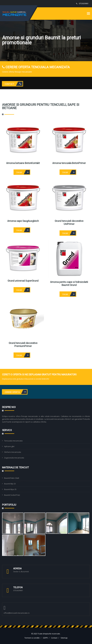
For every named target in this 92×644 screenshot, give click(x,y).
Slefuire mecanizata (13, 452)
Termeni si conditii (32, 638)
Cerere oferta (16, 392)
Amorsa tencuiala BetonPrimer (69, 163)
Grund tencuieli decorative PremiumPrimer (23, 345)
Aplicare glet (9, 446)
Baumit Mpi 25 (10, 484)
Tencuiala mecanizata (13, 441)
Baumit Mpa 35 (10, 489)
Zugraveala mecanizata (14, 458)
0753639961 (84, 4)
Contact (14, 84)
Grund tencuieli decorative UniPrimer (69, 222)
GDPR (45, 638)
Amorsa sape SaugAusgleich (23, 221)
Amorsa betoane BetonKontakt (23, 163)
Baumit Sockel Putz (12, 495)
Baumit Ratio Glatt (12, 478)
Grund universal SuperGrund (23, 281)
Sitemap (64, 638)
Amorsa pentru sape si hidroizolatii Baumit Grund (69, 283)
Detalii (23, 172)
